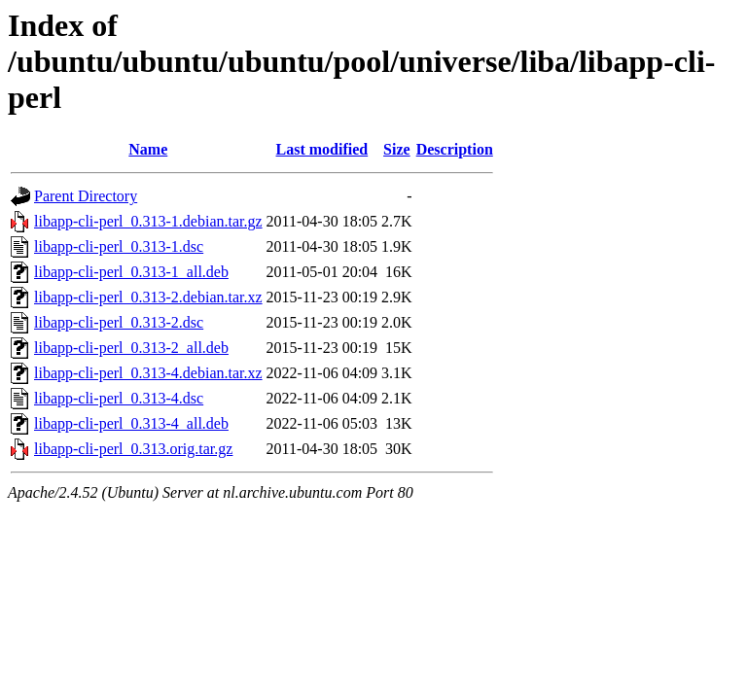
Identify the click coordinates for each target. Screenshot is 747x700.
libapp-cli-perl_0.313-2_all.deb (131, 348)
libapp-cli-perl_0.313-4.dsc (119, 398)
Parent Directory (86, 196)
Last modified (322, 149)
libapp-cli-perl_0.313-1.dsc (119, 246)
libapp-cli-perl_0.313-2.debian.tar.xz (148, 297)
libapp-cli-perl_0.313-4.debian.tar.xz (148, 373)
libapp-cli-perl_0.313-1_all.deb (131, 272)
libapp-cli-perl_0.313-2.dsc (119, 322)
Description (455, 149)
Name (148, 149)
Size (397, 149)
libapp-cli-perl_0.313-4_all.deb (131, 423)
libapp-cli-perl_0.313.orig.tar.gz (133, 449)
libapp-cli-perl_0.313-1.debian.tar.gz (148, 221)
